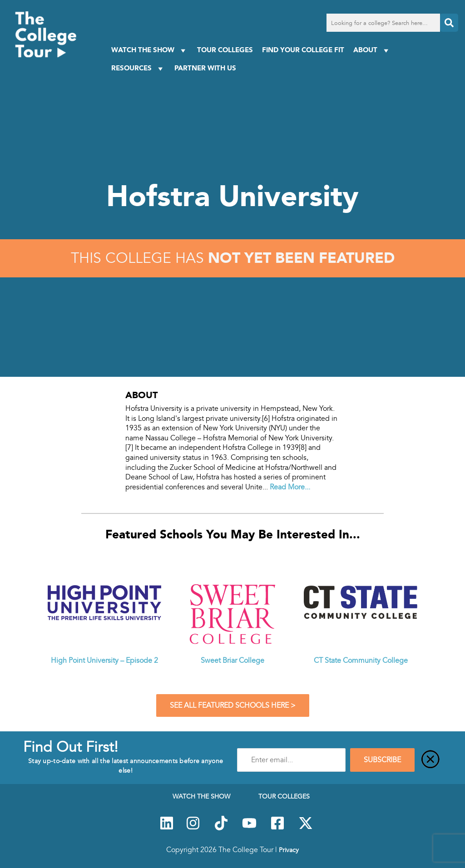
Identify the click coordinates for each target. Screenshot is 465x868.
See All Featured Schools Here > (233, 705)
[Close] (430, 760)
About (372, 50)
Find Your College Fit (303, 50)
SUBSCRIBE (382, 760)
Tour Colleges (225, 50)
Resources (138, 68)
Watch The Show (150, 50)
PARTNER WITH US (205, 68)
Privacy (289, 850)
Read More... (290, 487)
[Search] (449, 23)
